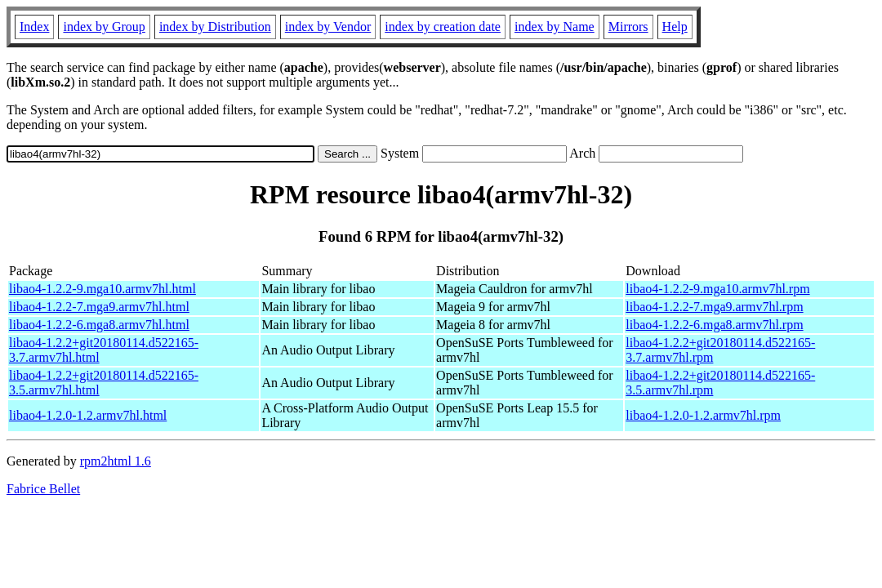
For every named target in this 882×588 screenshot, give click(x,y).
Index (34, 27)
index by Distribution (215, 27)
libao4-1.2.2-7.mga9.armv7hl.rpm (714, 307)
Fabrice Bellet (43, 489)
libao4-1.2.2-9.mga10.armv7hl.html (102, 289)
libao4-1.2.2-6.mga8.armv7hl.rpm (714, 325)
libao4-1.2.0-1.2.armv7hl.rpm (703, 415)
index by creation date (443, 27)
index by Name (555, 27)
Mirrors (628, 27)
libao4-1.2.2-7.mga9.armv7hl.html (99, 307)
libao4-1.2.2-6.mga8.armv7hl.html (99, 325)
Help (675, 27)
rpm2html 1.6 (116, 461)
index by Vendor (328, 27)
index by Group (104, 27)
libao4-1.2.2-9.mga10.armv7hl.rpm (717, 289)
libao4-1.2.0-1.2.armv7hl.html (88, 415)
